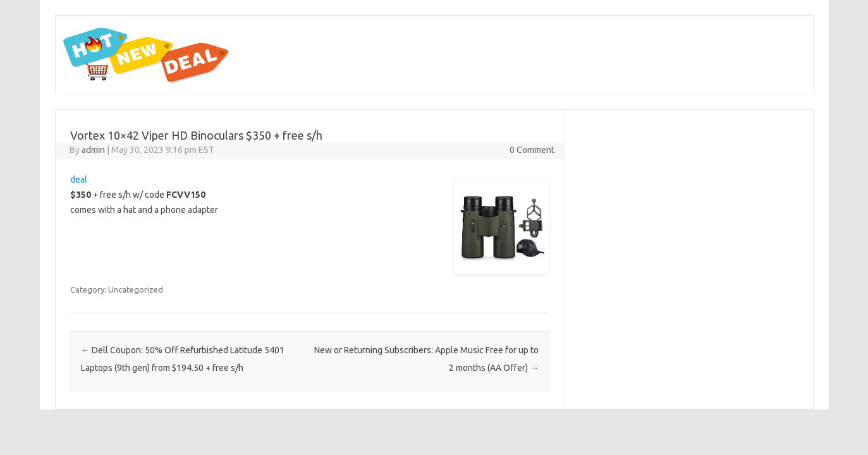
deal (79, 179)
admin (93, 150)
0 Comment (532, 150)
